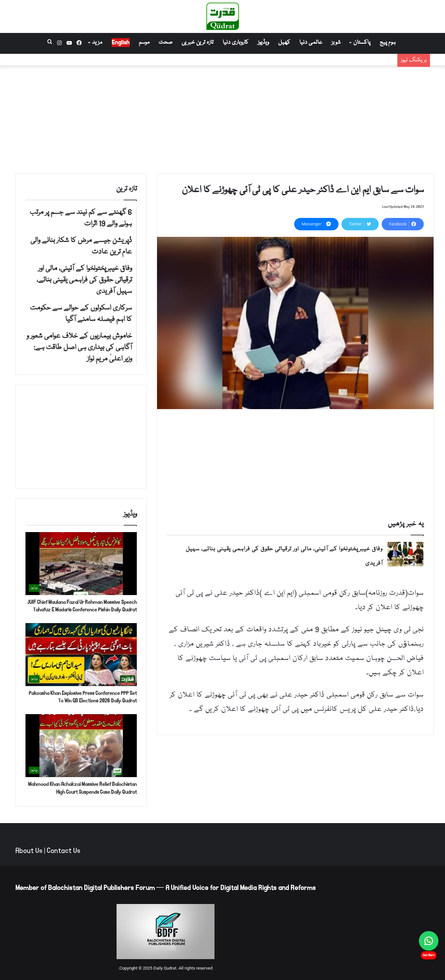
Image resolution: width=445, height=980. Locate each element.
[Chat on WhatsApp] (429, 941)
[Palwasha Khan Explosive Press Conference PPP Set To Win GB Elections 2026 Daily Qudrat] (81, 655)
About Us (29, 851)
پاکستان (362, 43)
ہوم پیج (388, 43)
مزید (97, 43)
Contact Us (64, 851)
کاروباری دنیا (236, 43)
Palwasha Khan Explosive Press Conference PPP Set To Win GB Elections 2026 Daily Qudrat (83, 697)
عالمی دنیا (311, 43)
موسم (144, 43)
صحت (166, 43)
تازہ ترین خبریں (198, 43)
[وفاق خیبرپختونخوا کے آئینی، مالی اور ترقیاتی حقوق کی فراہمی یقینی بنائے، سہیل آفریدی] (405, 554)
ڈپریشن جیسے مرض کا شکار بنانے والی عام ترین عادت (327, 64)
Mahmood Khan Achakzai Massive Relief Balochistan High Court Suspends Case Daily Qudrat (82, 788)
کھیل (284, 43)
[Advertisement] (223, 118)
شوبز (336, 43)
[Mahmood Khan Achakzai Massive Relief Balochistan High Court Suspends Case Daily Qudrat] (81, 746)
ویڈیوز (263, 43)
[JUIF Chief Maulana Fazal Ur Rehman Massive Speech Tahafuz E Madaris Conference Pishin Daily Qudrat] (81, 564)
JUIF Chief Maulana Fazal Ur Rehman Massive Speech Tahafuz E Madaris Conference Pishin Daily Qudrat (82, 606)
